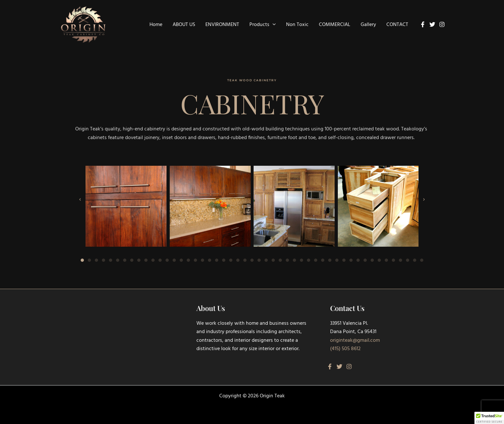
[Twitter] (432, 24)
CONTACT (397, 25)
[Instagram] (442, 24)
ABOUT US (184, 25)
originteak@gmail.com (355, 340)
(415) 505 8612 (345, 349)
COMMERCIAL (335, 25)
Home (156, 25)
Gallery (368, 25)
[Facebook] (423, 24)
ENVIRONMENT (222, 25)
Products (263, 25)
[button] (273, 25)
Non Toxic (297, 25)
